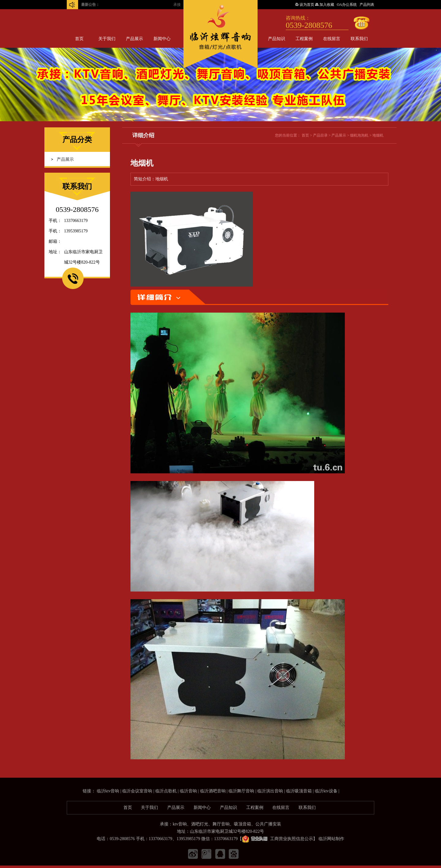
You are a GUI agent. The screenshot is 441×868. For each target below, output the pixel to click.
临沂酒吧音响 (213, 791)
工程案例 (304, 39)
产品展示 (134, 39)
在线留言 (332, 39)
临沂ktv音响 (108, 791)
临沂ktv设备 (326, 791)
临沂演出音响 (270, 791)
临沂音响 (188, 791)
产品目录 (320, 135)
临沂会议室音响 (137, 791)
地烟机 (378, 135)
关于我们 (107, 39)
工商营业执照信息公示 (277, 839)
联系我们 (359, 39)
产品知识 (277, 39)
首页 (79, 39)
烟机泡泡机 (359, 135)
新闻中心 (162, 39)
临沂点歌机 (166, 791)
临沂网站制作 (331, 839)
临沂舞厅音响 (241, 791)
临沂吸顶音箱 (299, 791)
